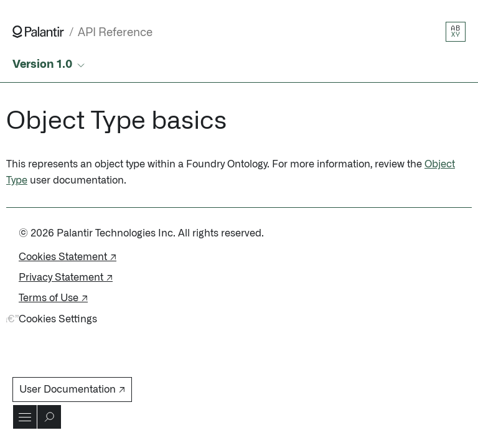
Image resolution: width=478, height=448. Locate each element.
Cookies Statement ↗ (68, 257)
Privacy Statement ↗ (66, 278)
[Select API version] (50, 65)
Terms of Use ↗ (53, 298)
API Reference (115, 33)
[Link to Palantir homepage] (38, 32)
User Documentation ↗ (72, 390)
